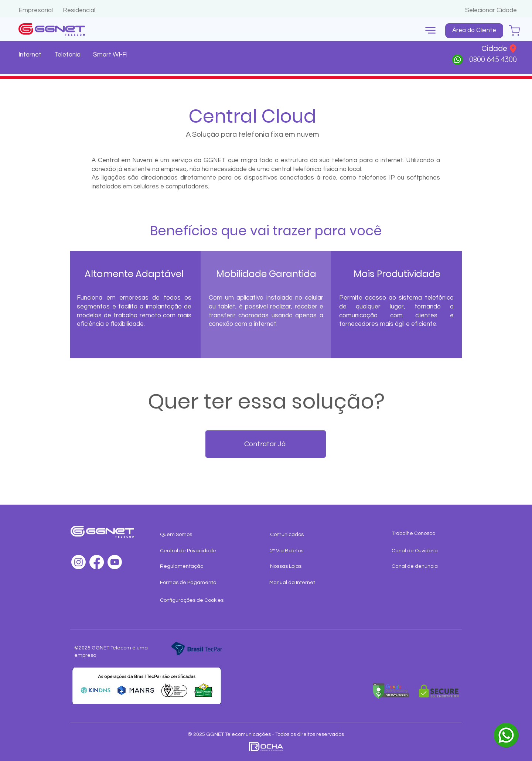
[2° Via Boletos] (300, 551)
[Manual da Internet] (299, 583)
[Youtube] (115, 562)
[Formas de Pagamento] (190, 583)
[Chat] (514, 31)
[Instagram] (79, 562)
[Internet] (31, 55)
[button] (430, 30)
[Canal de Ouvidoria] (421, 551)
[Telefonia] (68, 55)
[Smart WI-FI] (111, 55)
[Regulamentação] (190, 567)
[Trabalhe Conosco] (421, 534)
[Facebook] (97, 562)
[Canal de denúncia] (421, 567)
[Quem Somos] (190, 535)
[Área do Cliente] (474, 31)
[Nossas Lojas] (300, 567)
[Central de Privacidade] (190, 551)
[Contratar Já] (266, 444)
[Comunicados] (307, 535)
